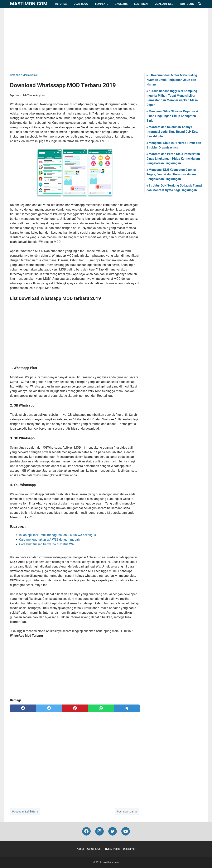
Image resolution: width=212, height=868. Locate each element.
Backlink (121, 4)
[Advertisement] (106, 40)
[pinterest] (75, 708)
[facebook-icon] (86, 831)
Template (101, 4)
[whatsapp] (101, 708)
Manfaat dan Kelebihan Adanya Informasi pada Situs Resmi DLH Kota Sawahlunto (172, 132)
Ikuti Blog (187, 4)
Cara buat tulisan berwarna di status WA (46, 544)
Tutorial (61, 4)
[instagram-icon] (99, 831)
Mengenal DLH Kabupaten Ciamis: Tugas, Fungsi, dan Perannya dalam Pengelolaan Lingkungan (171, 174)
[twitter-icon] (113, 831)
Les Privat (141, 4)
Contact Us (94, 849)
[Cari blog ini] (200, 4)
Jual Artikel (164, 4)
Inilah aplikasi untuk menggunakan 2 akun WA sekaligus (58, 535)
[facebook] (23, 708)
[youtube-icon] (126, 831)
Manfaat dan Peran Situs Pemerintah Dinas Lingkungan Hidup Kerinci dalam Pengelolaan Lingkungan (173, 159)
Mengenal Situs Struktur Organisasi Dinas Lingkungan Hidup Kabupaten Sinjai (172, 116)
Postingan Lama (127, 812)
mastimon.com (29, 4)
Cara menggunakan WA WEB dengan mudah (49, 540)
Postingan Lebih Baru (25, 812)
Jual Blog (81, 4)
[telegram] (127, 708)
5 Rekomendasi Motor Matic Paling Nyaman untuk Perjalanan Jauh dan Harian (172, 80)
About (80, 849)
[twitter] (49, 708)
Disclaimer (129, 849)
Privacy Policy (112, 849)
